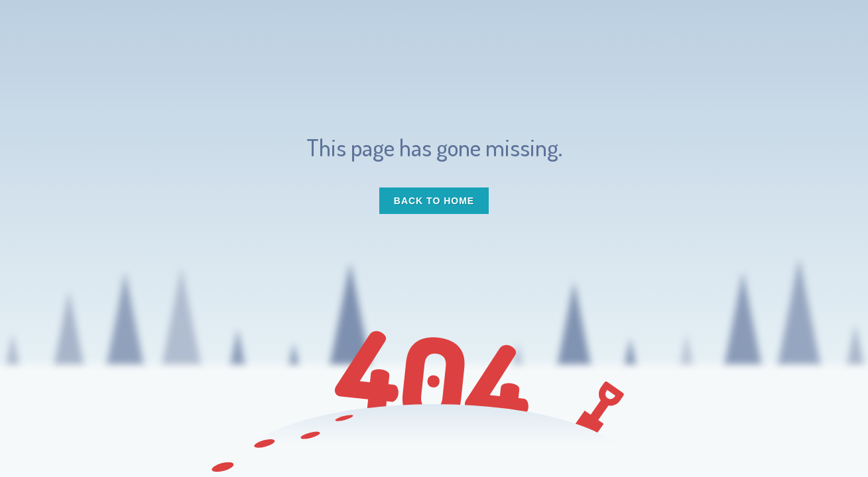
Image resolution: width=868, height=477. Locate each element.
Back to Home (434, 201)
